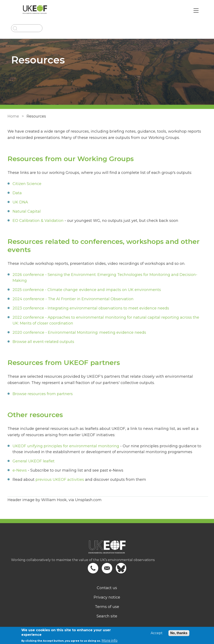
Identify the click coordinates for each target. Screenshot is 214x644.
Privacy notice (107, 597)
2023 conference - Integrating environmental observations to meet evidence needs (90, 308)
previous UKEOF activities (59, 480)
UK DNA (19, 202)
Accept (157, 633)
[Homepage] (107, 549)
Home (12, 116)
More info (110, 641)
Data (16, 193)
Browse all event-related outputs (43, 342)
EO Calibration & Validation (37, 221)
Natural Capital (26, 211)
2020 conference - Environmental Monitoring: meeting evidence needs (78, 332)
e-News (19, 470)
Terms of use (107, 607)
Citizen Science (26, 184)
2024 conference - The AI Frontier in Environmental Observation (72, 299)
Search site (107, 616)
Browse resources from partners (42, 394)
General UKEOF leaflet (33, 461)
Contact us (107, 588)
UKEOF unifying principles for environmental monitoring (65, 446)
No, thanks (179, 633)
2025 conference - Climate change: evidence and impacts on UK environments (86, 290)
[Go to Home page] (37, 10)
